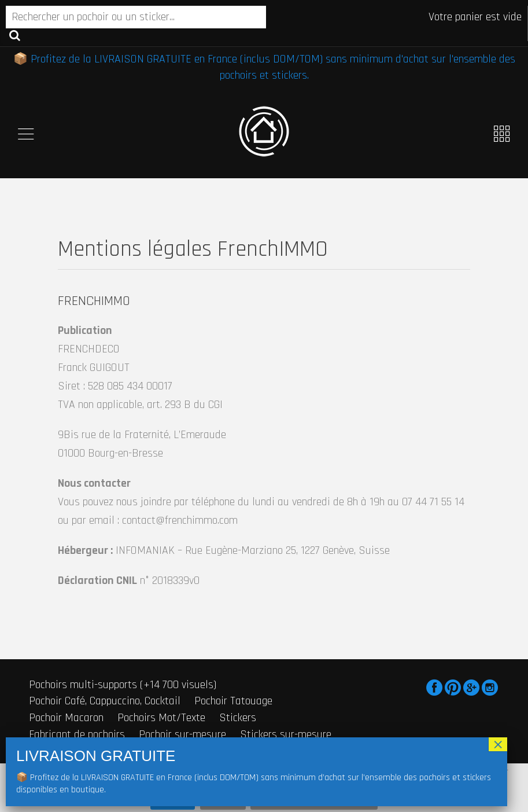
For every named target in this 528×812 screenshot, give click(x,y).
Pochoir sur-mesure (182, 734)
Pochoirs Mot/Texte (161, 718)
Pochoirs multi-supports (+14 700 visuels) (123, 685)
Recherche (15, 35)
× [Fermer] (498, 744)
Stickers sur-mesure (286, 734)
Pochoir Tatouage (233, 701)
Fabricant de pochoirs (77, 734)
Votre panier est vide (475, 17)
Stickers (238, 718)
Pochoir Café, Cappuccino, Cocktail (105, 701)
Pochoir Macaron (66, 718)
